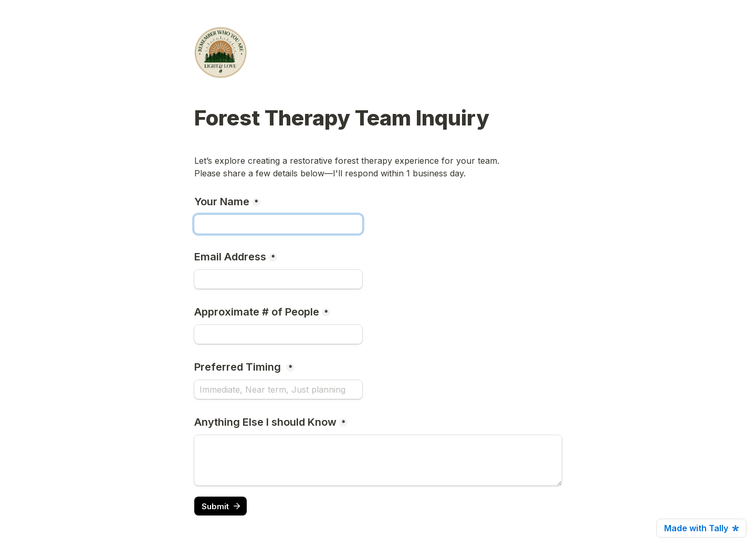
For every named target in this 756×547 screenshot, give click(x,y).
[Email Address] (278, 279)
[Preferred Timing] (278, 390)
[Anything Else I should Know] (378, 460)
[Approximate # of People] (278, 334)
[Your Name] (278, 224)
